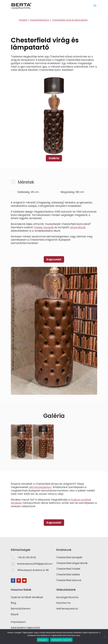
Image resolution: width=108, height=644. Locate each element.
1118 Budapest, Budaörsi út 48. (33, 570)
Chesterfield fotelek (68, 569)
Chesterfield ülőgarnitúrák (72, 563)
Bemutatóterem (21, 609)
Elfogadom (43, 640)
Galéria (54, 158)
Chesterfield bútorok (69, 580)
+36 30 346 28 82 (27, 557)
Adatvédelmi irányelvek (61, 640)
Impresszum (18, 622)
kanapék (49, 227)
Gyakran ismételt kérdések (27, 597)
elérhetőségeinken (40, 487)
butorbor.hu (63, 603)
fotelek (38, 227)
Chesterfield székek (68, 575)
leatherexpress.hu (67, 609)
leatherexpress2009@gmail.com (35, 564)
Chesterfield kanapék (69, 557)
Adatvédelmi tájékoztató (25, 628)
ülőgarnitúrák (78, 227)
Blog (13, 603)
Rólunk (15, 614)
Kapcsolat (54, 259)
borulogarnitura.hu (67, 597)
